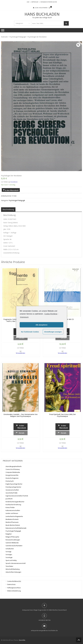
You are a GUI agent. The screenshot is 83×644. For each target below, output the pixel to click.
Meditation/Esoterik (12, 519)
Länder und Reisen (12, 513)
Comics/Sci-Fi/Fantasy (13, 469)
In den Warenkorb (12, 190)
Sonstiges (9, 554)
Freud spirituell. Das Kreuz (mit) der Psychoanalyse (63, 415)
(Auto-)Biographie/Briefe (14, 466)
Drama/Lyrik (10, 481)
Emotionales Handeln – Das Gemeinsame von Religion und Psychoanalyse (21, 415)
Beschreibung (8, 209)
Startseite (4, 37)
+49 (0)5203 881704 (44, 620)
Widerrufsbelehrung (14, 591)
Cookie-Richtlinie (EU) (14, 581)
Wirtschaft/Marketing (13, 569)
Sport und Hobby (11, 560)
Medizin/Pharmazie (12, 522)
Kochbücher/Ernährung (13, 505)
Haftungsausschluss (14, 588)
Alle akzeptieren (41, 325)
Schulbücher (10, 549)
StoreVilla (22, 640)
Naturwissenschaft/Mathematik (16, 528)
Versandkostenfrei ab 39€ (49, 2)
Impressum (35, 2)
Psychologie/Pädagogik (18, 37)
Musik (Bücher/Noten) (13, 525)
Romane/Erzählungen (13, 540)
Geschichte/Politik (12, 493)
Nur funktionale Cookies (30, 332)
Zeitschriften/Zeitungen (13, 572)
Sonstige (8, 552)
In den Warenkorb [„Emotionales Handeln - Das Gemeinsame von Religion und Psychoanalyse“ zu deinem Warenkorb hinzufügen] (22, 427)
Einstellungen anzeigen (53, 332)
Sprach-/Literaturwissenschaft (16, 563)
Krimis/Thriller (10, 507)
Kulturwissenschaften (13, 510)
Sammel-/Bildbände (12, 543)
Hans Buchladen (42, 14)
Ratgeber (9, 534)
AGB (28, 2)
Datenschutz (11, 584)
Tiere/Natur (9, 566)
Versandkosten (14, 182)
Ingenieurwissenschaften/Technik (17, 496)
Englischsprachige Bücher (14, 484)
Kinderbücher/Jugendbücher (15, 502)
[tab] (8, 209)
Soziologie (9, 557)
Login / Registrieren (41, 8)
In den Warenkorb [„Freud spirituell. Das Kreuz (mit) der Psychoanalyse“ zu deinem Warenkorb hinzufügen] (64, 427)
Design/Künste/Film (12, 475)
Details (22, 338)
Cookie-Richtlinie (51, 314)
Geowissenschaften (12, 490)
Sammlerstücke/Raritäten (14, 546)
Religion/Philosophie (12, 537)
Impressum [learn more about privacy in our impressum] (24, 317)
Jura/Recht (9, 499)
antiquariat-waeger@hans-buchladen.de (44, 630)
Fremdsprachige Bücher (13, 487)
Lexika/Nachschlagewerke (14, 516)
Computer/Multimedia (13, 472)
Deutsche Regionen (12, 478)
